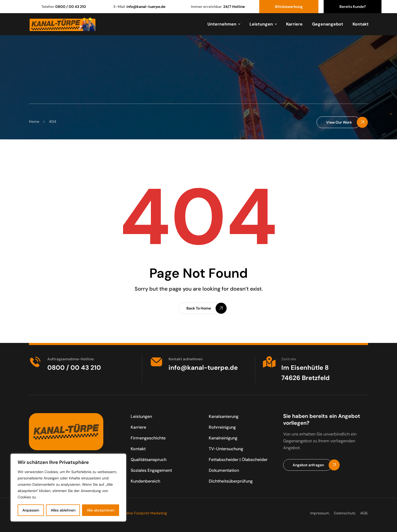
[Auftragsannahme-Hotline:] (35, 362)
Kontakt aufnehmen (185, 359)
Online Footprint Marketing (145, 513)
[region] (68, 488)
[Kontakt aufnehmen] (156, 362)
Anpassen (31, 510)
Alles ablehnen (63, 510)
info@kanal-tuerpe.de (146, 7)
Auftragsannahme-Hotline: (71, 359)
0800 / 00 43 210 (71, 7)
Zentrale (289, 359)
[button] (338, 122)
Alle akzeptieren (101, 510)
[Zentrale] (269, 362)
